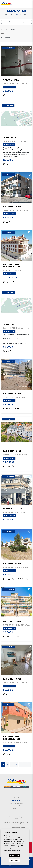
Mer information (15, 851)
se (24, 4)
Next (28, 61)
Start (16, 795)
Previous (5, 61)
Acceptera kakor (15, 855)
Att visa (5, 26)
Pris (3, 34)
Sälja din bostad (17, 803)
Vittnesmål (17, 806)
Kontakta (17, 809)
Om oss (16, 798)
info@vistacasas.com (17, 827)
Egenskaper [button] (16, 801)
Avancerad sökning (17, 22)
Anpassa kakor (14, 860)
